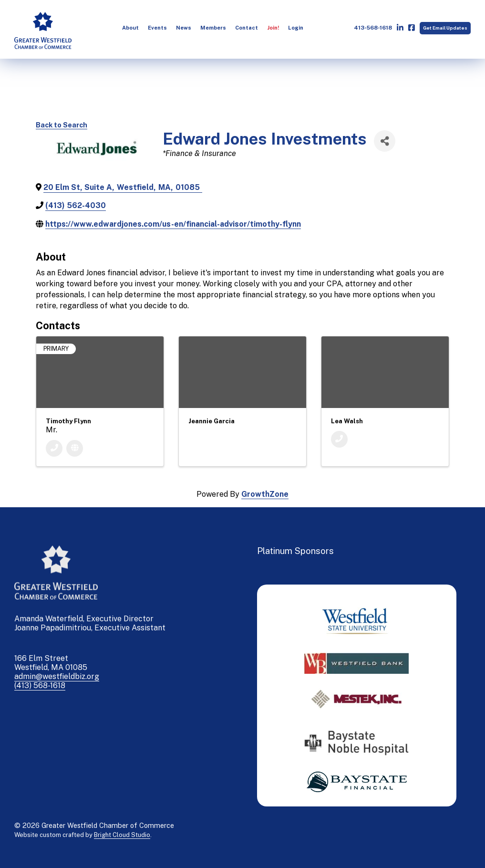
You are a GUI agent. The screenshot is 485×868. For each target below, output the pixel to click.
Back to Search (62, 125)
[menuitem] (130, 28)
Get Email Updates (445, 28)
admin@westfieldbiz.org (57, 676)
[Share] (385, 141)
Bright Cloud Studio (122, 835)
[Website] (75, 448)
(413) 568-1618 (40, 685)
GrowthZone (265, 494)
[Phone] (54, 448)
